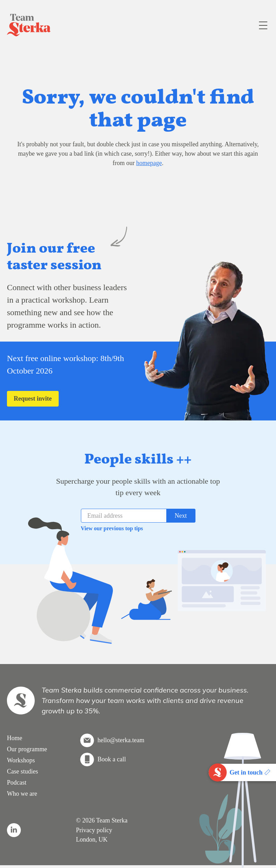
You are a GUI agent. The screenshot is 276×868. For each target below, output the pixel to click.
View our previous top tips (112, 528)
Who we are (22, 794)
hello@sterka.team (121, 740)
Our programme (27, 749)
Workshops (21, 760)
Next (181, 516)
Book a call (112, 759)
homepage (149, 163)
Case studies (23, 771)
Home (15, 738)
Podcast (17, 783)
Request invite (33, 399)
